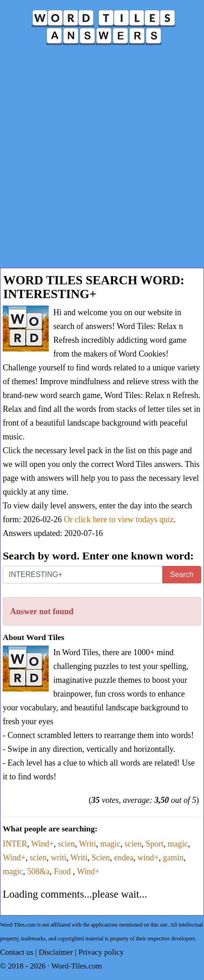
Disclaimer (56, 952)
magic (110, 844)
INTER (15, 844)
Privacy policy (101, 952)
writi (58, 858)
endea (124, 858)
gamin (173, 858)
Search (182, 574)
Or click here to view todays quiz (119, 519)
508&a (38, 871)
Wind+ (42, 844)
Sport (155, 844)
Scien (101, 858)
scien (66, 844)
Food (63, 871)
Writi (88, 844)
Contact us (17, 952)
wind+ (148, 858)
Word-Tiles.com (77, 966)
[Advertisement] (102, 161)
